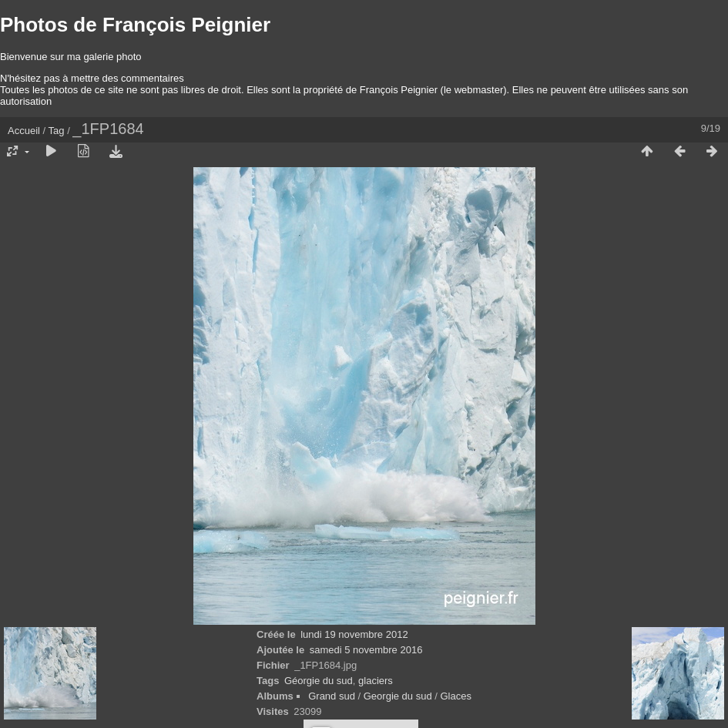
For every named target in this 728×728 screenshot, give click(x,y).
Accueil (24, 131)
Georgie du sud (398, 696)
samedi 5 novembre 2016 (366, 650)
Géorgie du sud (319, 681)
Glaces (456, 696)
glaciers (376, 681)
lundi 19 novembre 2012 (354, 634)
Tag (57, 131)
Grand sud (332, 696)
